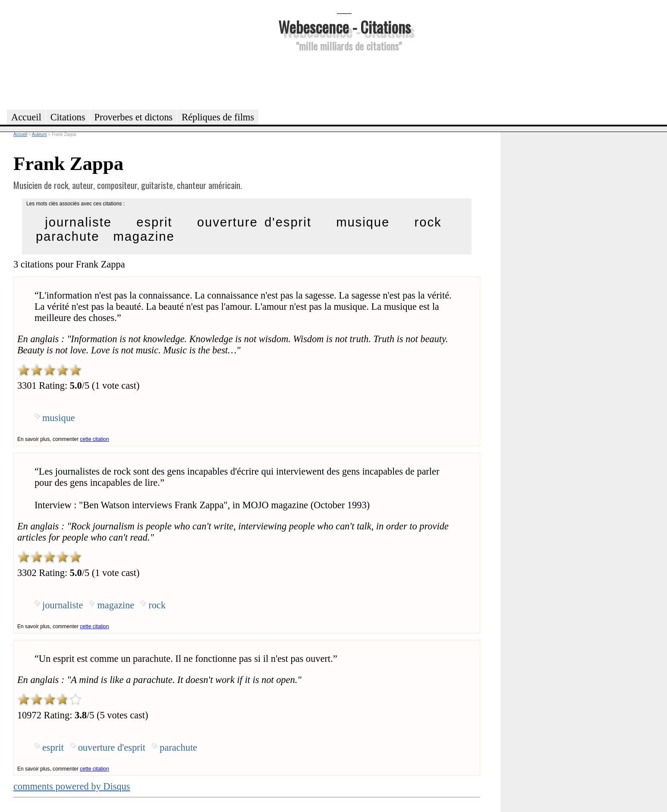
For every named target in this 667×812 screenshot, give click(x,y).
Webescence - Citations (345, 27)
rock (428, 222)
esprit (154, 222)
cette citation (94, 439)
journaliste (78, 222)
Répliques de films (218, 117)
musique (363, 222)
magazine (144, 236)
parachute (68, 236)
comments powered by (72, 786)
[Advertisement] (344, 79)
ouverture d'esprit (254, 222)
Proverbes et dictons (134, 117)
